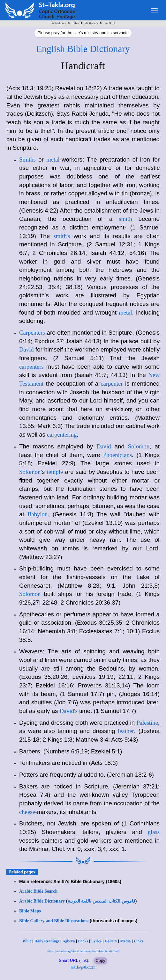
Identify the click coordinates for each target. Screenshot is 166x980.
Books (83, 941)
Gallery (111, 941)
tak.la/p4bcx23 (83, 967)
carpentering (62, 435)
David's (69, 711)
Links (138, 941)
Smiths (27, 160)
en (106, 23)
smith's (62, 236)
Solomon (139, 446)
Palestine (147, 723)
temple (55, 472)
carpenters (31, 367)
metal (53, 160)
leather (126, 731)
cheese (27, 812)
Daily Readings (47, 941)
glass (154, 832)
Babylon (38, 514)
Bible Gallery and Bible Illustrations (54, 921)
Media (126, 941)
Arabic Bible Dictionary (42, 901)
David (26, 349)
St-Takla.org (58, 23)
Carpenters (32, 333)
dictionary (92, 23)
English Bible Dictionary (83, 49)
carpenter (112, 384)
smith (125, 219)
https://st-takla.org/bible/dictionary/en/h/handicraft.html (83, 951)
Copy (100, 960)
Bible (27, 941)
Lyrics (96, 941)
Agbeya (69, 941)
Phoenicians (117, 455)
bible (76, 23)
